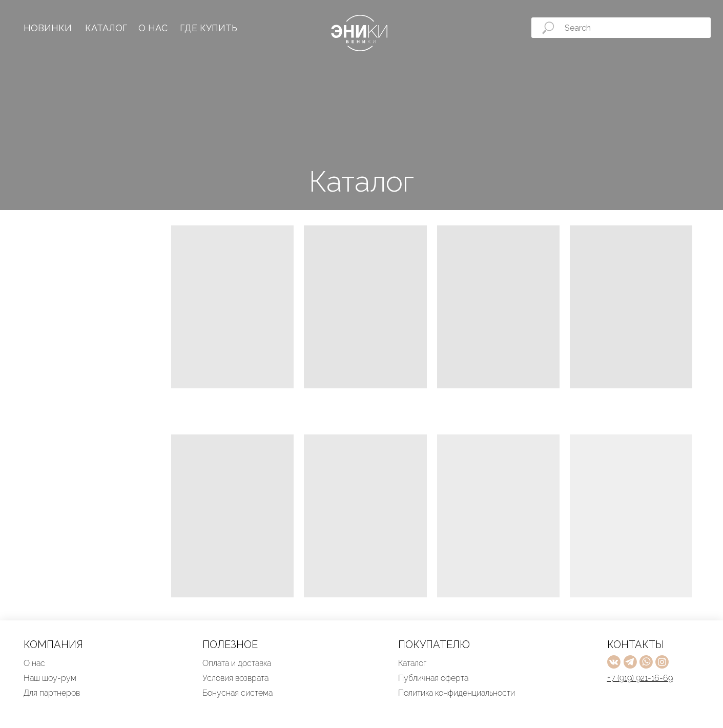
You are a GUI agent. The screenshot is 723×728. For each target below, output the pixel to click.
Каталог (412, 663)
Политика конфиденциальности (457, 693)
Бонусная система (237, 693)
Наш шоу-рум (50, 678)
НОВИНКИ (48, 28)
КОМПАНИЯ (53, 644)
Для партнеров (52, 693)
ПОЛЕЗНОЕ (230, 644)
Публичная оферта (433, 678)
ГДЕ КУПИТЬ (209, 28)
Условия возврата (235, 678)
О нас (34, 663)
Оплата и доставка (237, 663)
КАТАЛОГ (106, 28)
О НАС (153, 28)
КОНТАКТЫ (636, 644)
